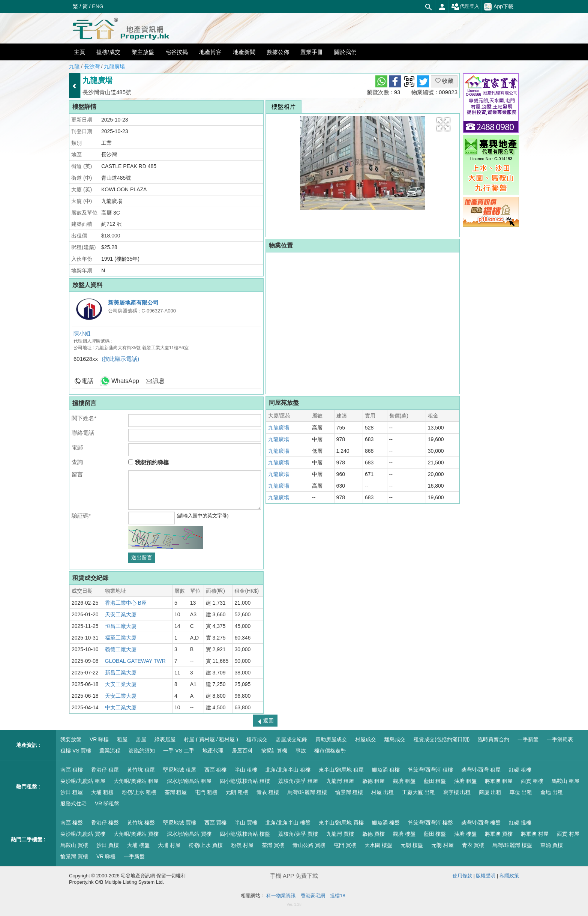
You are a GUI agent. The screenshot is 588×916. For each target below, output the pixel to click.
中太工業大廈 (121, 707)
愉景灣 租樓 (349, 792)
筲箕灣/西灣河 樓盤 (430, 823)
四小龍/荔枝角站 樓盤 (245, 834)
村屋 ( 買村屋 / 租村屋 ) (211, 739)
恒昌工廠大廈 (121, 626)
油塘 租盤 (465, 781)
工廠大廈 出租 (418, 792)
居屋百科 (242, 751)
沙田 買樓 (108, 845)
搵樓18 (337, 896)
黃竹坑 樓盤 (141, 823)
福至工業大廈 (121, 638)
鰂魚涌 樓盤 (386, 823)
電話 (87, 381)
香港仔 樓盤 (105, 823)
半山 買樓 (246, 823)
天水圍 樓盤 (378, 845)
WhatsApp (125, 381)
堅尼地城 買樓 (180, 823)
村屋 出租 (382, 792)
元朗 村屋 (442, 845)
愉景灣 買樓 (74, 856)
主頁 (79, 52)
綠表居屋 (165, 739)
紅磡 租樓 (520, 770)
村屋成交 (366, 739)
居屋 (141, 739)
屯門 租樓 (206, 792)
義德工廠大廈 (121, 649)
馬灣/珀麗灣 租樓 (307, 792)
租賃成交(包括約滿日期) (442, 739)
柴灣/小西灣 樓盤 (481, 823)
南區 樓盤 (72, 823)
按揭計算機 (274, 751)
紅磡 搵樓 (520, 823)
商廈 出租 (490, 792)
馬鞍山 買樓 (74, 845)
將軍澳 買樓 (499, 834)
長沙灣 (92, 66)
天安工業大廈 (121, 614)
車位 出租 (521, 792)
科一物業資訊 (281, 896)
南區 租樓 (72, 770)
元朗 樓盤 (412, 845)
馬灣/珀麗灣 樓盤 (512, 845)
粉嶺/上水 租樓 (139, 792)
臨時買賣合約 (493, 739)
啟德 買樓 (373, 834)
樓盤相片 (283, 107)
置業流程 (110, 751)
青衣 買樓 (473, 845)
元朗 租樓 (237, 792)
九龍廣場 (114, 66)
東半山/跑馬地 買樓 (341, 823)
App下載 (499, 7)
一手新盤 (528, 739)
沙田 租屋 (72, 792)
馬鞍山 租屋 (565, 781)
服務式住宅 (73, 803)
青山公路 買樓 (309, 845)
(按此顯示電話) (120, 359)
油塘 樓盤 (465, 834)
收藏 (444, 81)
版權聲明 (486, 876)
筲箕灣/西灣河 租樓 (430, 770)
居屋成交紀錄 (291, 739)
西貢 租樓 (532, 781)
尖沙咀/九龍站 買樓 (83, 834)
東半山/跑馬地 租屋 (341, 770)
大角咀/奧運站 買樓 (136, 834)
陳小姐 (82, 333)
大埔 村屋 (169, 845)
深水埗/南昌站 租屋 (189, 781)
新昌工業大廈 (121, 673)
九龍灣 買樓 (340, 834)
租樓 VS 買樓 (76, 751)
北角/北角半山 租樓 (288, 770)
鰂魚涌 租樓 (386, 770)
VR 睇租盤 (107, 803)
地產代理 (213, 751)
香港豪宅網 (313, 896)
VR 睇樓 (99, 739)
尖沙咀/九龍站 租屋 (83, 781)
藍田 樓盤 (435, 834)
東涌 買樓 (552, 845)
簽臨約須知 (142, 751)
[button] (443, 124)
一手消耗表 (560, 739)
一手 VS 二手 (178, 751)
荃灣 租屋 (176, 792)
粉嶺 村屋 (242, 845)
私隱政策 (509, 876)
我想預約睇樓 (148, 462)
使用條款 (462, 876)
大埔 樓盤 (138, 845)
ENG (97, 6)
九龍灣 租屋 (340, 781)
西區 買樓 (216, 823)
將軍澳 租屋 (499, 781)
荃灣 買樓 (273, 845)
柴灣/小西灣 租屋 (481, 770)
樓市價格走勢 (330, 751)
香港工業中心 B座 (126, 603)
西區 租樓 (216, 770)
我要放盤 (71, 739)
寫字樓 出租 (457, 792)
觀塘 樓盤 (404, 834)
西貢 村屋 (568, 834)
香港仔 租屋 (105, 770)
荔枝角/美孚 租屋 (298, 781)
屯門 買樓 (345, 845)
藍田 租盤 (435, 781)
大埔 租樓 (102, 792)
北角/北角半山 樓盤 (288, 823)
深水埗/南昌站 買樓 (189, 834)
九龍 (74, 66)
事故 (301, 751)
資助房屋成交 (331, 739)
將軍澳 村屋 (535, 834)
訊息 (159, 381)
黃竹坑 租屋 (141, 770)
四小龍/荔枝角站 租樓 (245, 781)
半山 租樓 (246, 770)
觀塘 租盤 (404, 781)
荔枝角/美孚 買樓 (298, 834)
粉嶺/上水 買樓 (206, 845)
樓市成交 (257, 739)
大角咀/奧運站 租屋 (136, 781)
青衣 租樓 (268, 792)
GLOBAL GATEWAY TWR (135, 661)
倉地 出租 (552, 792)
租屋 (122, 739)
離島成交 (395, 739)
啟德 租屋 (373, 781)
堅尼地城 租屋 (180, 770)
